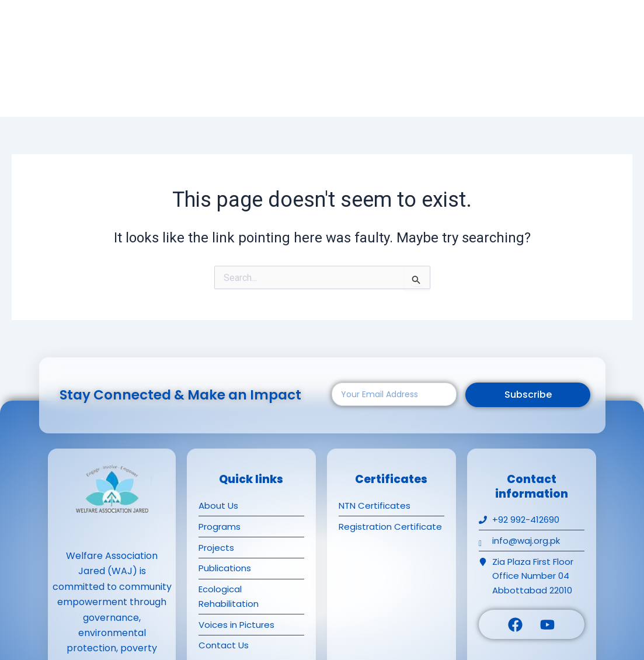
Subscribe (528, 395)
